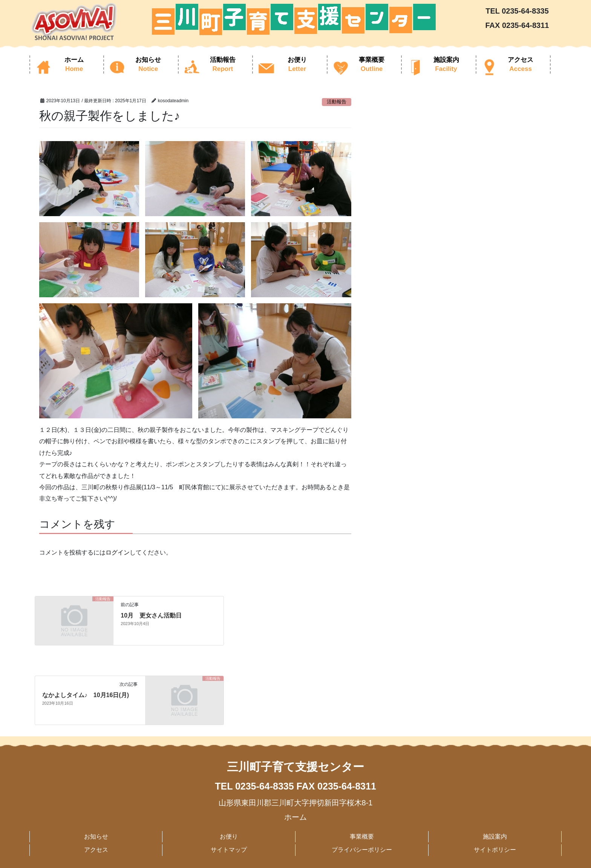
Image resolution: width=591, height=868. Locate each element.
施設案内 (495, 837)
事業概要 (362, 837)
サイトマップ (229, 850)
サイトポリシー (495, 850)
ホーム (295, 817)
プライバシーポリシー (362, 850)
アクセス (96, 850)
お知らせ (96, 837)
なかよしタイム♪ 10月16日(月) (86, 695)
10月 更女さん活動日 (151, 615)
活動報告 (337, 102)
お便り (229, 837)
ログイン (118, 552)
